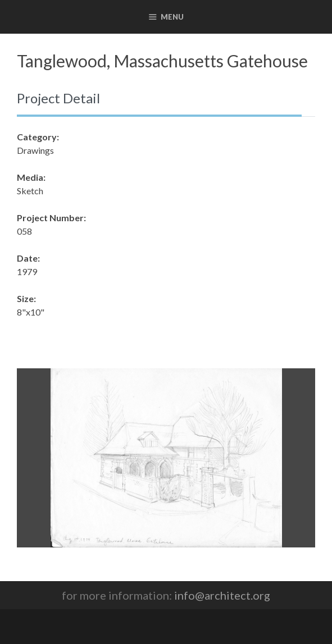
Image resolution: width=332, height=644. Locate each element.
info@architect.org (222, 595)
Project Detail (58, 98)
